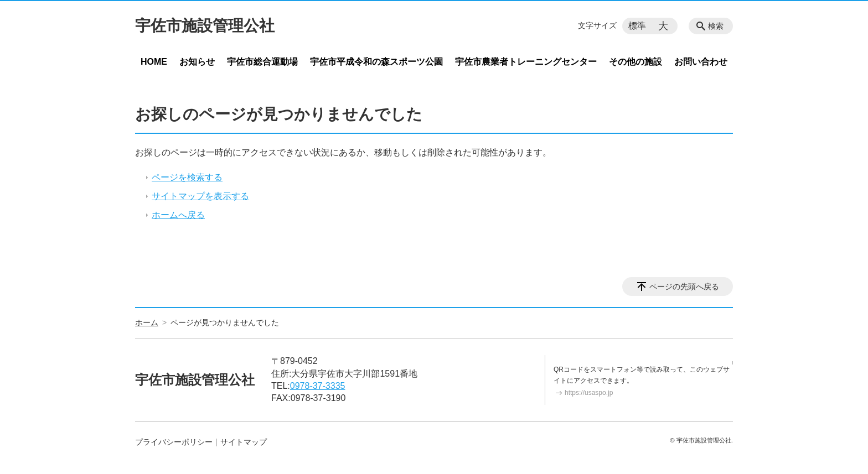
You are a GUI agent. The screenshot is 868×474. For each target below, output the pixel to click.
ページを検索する (187, 177)
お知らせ (197, 62)
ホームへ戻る (178, 215)
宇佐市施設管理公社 (205, 26)
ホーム (147, 322)
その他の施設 (635, 62)
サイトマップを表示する (200, 196)
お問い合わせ (701, 62)
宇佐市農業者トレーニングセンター (526, 62)
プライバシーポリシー (174, 442)
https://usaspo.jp (589, 393)
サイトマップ (244, 442)
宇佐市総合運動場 (262, 62)
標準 (637, 26)
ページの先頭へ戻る (684, 287)
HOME (154, 62)
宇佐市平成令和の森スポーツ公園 (376, 62)
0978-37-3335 (318, 386)
